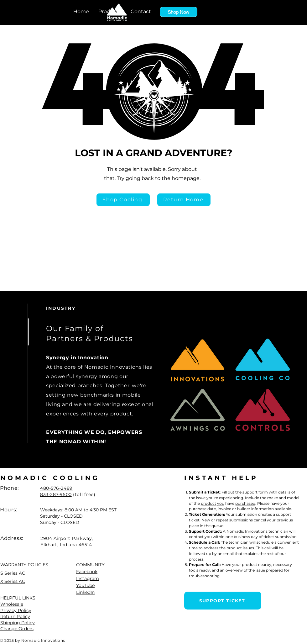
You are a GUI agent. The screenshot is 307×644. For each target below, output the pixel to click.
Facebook (87, 572)
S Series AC (13, 573)
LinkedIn (85, 592)
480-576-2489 (56, 488)
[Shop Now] (179, 12)
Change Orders (17, 629)
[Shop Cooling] (123, 200)
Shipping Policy (18, 623)
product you (213, 503)
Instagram (88, 578)
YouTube (85, 585)
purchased (245, 503)
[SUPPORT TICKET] (223, 601)
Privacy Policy (16, 610)
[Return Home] (184, 200)
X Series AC (13, 581)
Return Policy (15, 616)
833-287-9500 (56, 494)
